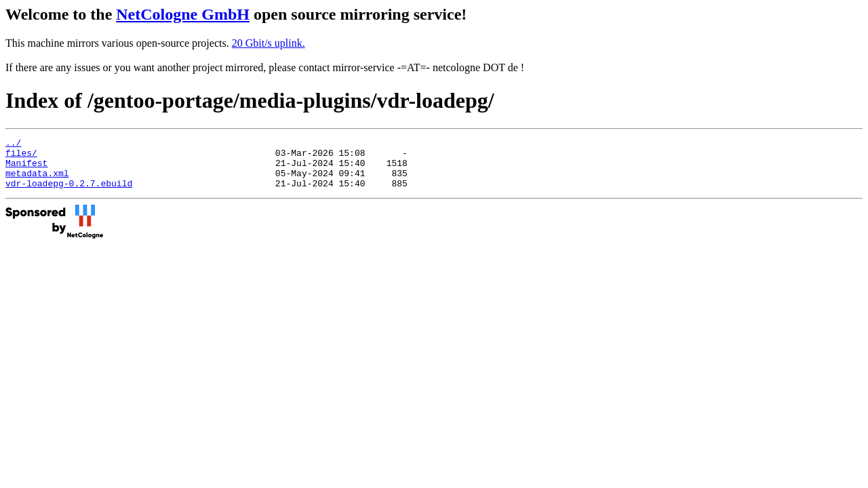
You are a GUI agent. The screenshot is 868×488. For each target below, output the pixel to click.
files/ (21, 157)
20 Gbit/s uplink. (269, 43)
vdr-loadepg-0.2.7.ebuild (69, 193)
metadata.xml (37, 181)
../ (13, 144)
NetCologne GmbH (183, 14)
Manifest (26, 169)
